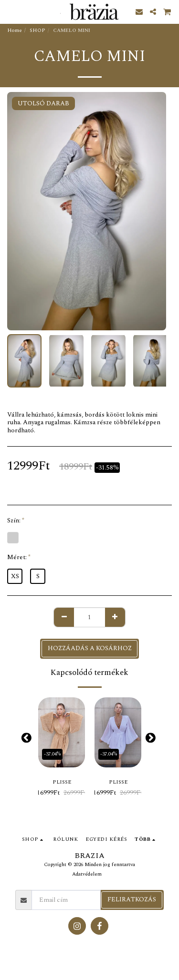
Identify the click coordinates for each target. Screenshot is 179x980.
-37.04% (52, 754)
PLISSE (62, 782)
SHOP (37, 31)
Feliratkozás (132, 899)
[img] (62, 732)
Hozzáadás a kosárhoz (90, 648)
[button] (11, 11)
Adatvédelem (87, 874)
